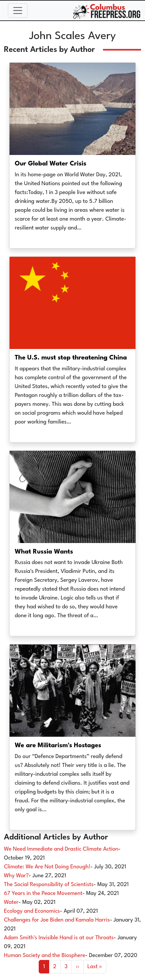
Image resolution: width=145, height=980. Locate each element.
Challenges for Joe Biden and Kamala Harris (57, 920)
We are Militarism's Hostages (58, 746)
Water (11, 902)
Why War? (16, 876)
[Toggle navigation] (18, 11)
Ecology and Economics (32, 911)
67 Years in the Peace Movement (43, 893)
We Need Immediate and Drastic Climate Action (61, 849)
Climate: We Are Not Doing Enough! (47, 867)
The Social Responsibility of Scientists (49, 885)
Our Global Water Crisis (51, 164)
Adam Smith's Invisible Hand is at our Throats (59, 938)
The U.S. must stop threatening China (71, 358)
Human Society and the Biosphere (45, 956)
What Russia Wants (44, 552)
